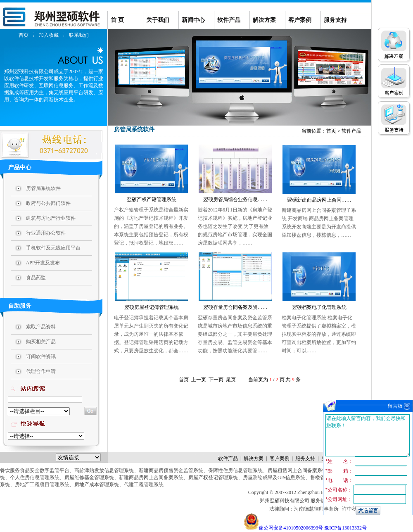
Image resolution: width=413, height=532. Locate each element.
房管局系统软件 (43, 188)
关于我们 (158, 20)
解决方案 (264, 20)
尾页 (231, 380)
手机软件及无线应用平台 (53, 248)
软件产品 (229, 20)
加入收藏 (49, 35)
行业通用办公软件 (46, 233)
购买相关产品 (41, 342)
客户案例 (300, 20)
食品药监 (36, 278)
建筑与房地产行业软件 (51, 218)
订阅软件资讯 (41, 356)
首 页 (117, 20)
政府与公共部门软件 (48, 203)
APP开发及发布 (43, 263)
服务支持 (335, 20)
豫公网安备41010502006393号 (291, 528)
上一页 (199, 380)
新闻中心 (193, 20)
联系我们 (79, 35)
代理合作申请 (41, 371)
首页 (24, 35)
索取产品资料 (41, 327)
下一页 (216, 380)
